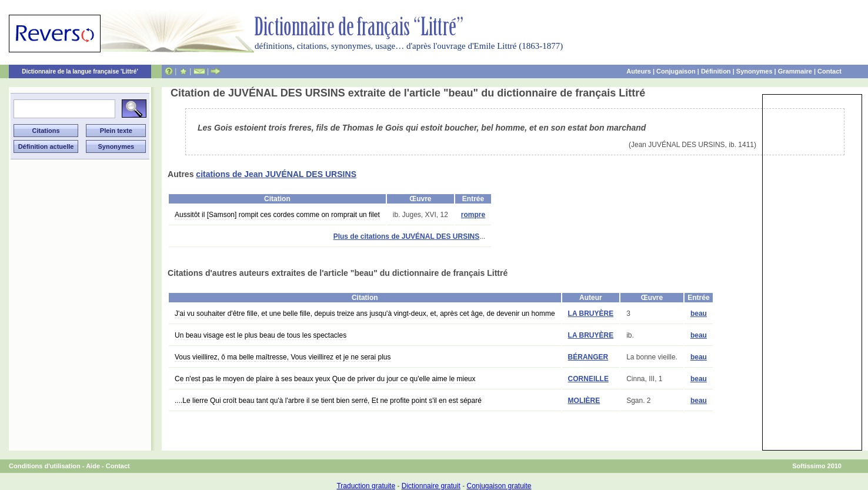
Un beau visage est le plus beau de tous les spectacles (261, 335)
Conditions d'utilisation (45, 466)
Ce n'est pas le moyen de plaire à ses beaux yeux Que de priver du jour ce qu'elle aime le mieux (325, 379)
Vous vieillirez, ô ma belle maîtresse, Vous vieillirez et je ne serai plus (283, 357)
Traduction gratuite (366, 486)
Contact (829, 71)
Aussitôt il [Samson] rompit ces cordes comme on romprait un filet (277, 215)
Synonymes (755, 71)
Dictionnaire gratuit (431, 486)
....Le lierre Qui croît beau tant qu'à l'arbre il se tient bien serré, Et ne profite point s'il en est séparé (328, 401)
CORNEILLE (588, 379)
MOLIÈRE (584, 401)
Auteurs (639, 71)
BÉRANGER (588, 357)
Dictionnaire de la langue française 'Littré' (80, 71)
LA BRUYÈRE (591, 314)
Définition (716, 71)
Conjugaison (676, 71)
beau (699, 314)
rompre (473, 215)
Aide (93, 466)
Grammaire (795, 71)
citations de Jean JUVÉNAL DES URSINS (276, 174)
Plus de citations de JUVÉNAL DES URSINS (407, 236)
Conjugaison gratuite (499, 486)
